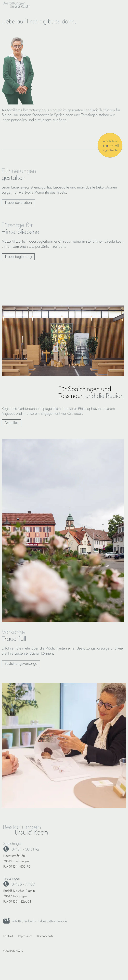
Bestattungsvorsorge (21, 664)
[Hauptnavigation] (120, 5)
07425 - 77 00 (23, 884)
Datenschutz (45, 936)
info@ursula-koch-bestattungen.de (40, 921)
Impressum (25, 936)
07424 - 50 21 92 (25, 849)
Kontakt (8, 936)
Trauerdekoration (18, 203)
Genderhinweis (13, 951)
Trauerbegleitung (18, 257)
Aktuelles (11, 423)
